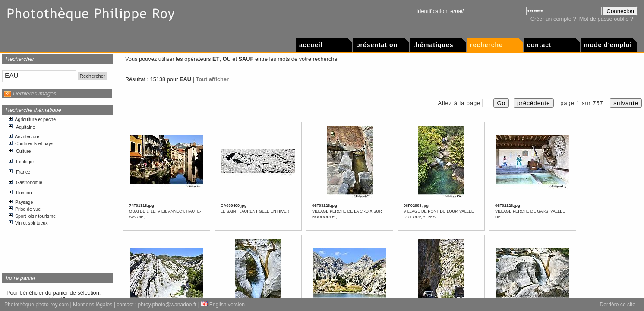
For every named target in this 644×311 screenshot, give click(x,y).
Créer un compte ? (553, 19)
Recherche (486, 45)
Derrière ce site (618, 305)
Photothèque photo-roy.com (36, 305)
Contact (539, 45)
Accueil (311, 45)
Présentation (377, 45)
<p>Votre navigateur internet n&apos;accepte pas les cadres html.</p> (58, 191)
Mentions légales (93, 305)
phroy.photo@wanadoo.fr (167, 305)
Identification (432, 11)
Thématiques (433, 45)
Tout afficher (212, 79)
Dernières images (35, 94)
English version (223, 305)
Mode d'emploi (608, 45)
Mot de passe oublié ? (606, 19)
